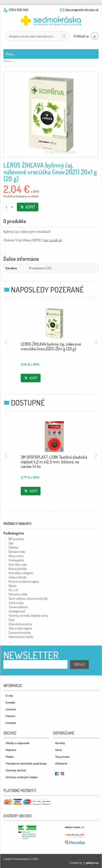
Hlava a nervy (16, 556)
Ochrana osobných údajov (22, 777)
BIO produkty (16, 539)
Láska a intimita (17, 577)
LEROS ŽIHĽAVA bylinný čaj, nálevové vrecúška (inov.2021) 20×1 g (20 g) (51, 346)
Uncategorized (17, 611)
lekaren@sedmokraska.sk (82, 10)
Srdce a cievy (16, 603)
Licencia (11, 709)
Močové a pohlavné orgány (24, 581)
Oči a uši (13, 590)
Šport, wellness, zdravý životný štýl (28, 598)
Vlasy (12, 620)
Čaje (11, 543)
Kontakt (10, 703)
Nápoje (12, 586)
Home (7, 61)
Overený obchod (16, 770)
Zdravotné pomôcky (20, 624)
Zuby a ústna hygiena (20, 628)
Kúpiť (30, 207)
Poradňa (11, 723)
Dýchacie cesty (17, 552)
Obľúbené (61, 764)
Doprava (11, 750)
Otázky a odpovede (17, 743)
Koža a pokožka (18, 569)
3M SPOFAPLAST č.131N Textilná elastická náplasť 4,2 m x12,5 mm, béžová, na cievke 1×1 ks (54, 462)
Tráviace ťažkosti (18, 607)
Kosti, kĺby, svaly (18, 564)
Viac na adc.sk (52, 240)
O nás (9, 696)
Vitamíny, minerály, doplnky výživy (28, 615)
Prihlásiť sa (81, 36)
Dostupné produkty (20, 632)
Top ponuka (62, 757)
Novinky (60, 743)
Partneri (10, 716)
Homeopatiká (16, 560)
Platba (9, 757)
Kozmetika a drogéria (21, 573)
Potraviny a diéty (18, 594)
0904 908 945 (18, 10)
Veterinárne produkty (21, 637)
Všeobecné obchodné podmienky (26, 764)
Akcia (58, 750)
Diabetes (13, 547)
